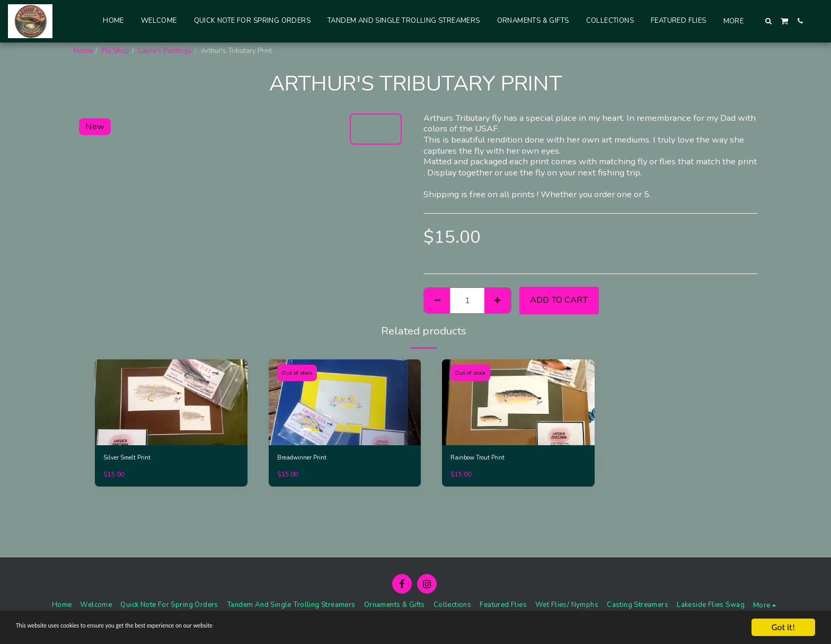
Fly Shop (116, 51)
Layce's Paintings (165, 51)
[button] (769, 21)
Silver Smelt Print (130, 458)
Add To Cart (559, 300)
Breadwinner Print (305, 458)
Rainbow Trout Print (481, 458)
